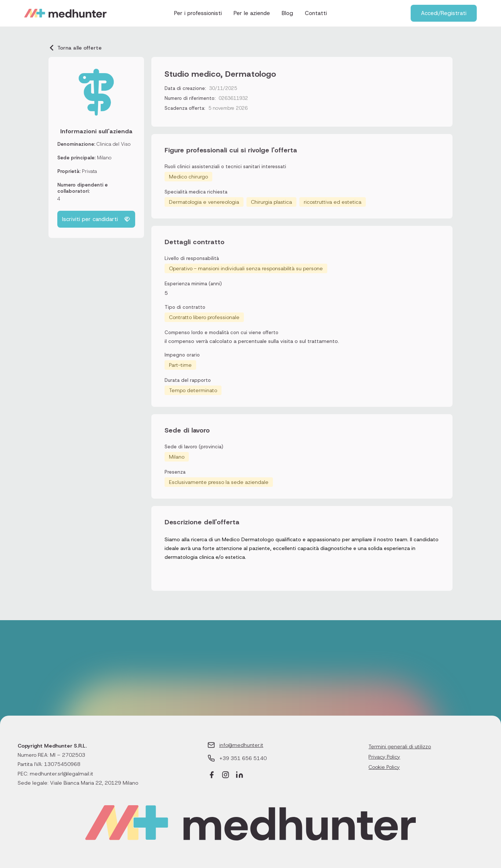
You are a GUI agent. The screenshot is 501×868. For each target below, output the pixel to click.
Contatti (316, 13)
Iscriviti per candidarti (96, 219)
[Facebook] (212, 776)
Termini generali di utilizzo (400, 746)
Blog (287, 13)
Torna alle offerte (75, 48)
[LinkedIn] (239, 776)
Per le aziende (252, 13)
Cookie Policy (384, 767)
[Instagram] (226, 776)
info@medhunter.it (241, 745)
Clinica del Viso (113, 144)
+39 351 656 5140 (243, 758)
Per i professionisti (198, 13)
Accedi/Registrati (444, 13)
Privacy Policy (384, 757)
